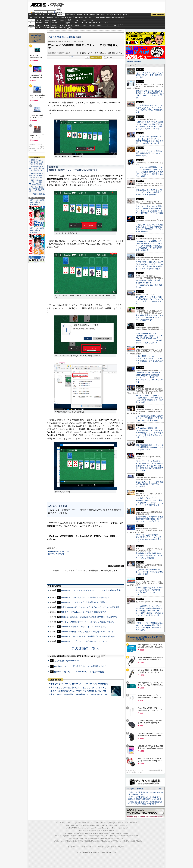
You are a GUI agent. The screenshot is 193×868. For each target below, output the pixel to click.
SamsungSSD (68, 23)
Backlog (92, 25)
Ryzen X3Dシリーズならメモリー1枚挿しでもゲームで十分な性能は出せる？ (150, 75)
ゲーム (125, 15)
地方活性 (103, 17)
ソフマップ (62, 28)
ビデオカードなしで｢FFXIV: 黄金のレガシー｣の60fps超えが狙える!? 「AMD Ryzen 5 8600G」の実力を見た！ (149, 626)
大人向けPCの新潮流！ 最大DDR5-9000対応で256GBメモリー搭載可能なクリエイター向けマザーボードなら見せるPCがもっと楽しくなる (149, 433)
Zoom (115, 25)
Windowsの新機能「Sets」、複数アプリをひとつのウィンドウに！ (88, 632)
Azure (62, 25)
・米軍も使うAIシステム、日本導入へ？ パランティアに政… (36, 162)
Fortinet (100, 25)
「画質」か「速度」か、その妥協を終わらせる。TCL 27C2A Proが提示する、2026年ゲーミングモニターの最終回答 (150, 228)
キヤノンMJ (47, 28)
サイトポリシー (73, 847)
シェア (71, 57)
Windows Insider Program (59, 551)
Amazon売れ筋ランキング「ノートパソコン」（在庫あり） (36, 38)
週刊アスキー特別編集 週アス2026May (37, 230)
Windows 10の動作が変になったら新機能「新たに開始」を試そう (88, 636)
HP (92, 20)
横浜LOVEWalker (78, 841)
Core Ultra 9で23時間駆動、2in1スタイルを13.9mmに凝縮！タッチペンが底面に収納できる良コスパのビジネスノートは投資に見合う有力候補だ (149, 172)
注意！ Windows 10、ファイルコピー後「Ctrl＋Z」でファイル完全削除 (90, 607)
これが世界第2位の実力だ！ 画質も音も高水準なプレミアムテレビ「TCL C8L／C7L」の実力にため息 (149, 109)
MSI (77, 20)
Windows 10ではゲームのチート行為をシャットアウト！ (84, 641)
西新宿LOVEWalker (90, 841)
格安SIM (42, 17)
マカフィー (39, 28)
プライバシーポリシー (88, 847)
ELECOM (39, 23)
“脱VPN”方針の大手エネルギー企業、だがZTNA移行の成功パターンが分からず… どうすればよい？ (149, 591)
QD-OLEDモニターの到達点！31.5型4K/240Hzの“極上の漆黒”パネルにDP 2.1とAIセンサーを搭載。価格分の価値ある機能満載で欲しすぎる (149, 466)
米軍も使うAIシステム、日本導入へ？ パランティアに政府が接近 (79, 684)
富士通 (39, 20)
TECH (53, 15)
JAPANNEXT (54, 28)
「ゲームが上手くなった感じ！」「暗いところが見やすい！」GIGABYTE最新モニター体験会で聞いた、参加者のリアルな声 (150, 140)
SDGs (98, 17)
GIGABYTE (62, 23)
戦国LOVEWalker (137, 841)
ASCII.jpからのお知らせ (135, 789)
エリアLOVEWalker (66, 841)
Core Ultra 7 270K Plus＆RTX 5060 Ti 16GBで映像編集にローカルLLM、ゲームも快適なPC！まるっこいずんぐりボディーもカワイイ (150, 377)
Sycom (62, 20)
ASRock (77, 23)
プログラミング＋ (103, 836)
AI (36, 15)
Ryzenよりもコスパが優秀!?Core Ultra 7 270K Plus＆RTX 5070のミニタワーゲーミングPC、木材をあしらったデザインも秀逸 (149, 125)
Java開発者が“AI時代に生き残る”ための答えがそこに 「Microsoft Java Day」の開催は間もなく (149, 284)
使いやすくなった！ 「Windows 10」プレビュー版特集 (79, 672)
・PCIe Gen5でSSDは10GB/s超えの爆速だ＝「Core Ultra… (36, 189)
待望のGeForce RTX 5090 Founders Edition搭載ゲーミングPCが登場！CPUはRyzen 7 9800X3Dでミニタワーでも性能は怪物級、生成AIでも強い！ (150, 338)
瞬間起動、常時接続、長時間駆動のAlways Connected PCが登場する (89, 617)
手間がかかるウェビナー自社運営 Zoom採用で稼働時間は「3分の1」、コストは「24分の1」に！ (150, 519)
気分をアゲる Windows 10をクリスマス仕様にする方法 (84, 612)
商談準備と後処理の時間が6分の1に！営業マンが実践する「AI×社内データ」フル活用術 (150, 556)
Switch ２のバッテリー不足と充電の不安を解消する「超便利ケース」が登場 (150, 484)
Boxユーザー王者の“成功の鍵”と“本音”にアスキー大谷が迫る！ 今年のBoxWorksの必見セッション (149, 538)
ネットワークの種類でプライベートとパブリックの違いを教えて (88, 622)
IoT (40, 15)
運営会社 (101, 847)
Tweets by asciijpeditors (134, 61)
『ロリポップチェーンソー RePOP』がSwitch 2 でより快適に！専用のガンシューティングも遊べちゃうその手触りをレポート (149, 502)
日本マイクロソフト (56, 554)
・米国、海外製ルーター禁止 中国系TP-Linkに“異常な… (36, 182)
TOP (57, 823)
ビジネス (46, 15)
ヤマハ (107, 25)
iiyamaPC (54, 20)
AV (98, 15)
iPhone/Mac (71, 15)
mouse (47, 20)
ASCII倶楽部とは (39, 194)
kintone (54, 25)
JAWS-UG (74, 828)
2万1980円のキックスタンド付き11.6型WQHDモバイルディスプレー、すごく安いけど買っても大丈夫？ (150, 300)
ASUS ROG (54, 23)
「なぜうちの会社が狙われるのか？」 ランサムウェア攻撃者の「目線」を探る (149, 572)
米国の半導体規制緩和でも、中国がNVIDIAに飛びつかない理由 (78, 691)
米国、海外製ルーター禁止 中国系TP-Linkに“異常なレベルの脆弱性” (81, 694)
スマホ (109, 15)
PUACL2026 (110, 17)
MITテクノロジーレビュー (116, 838)
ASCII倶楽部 (158, 15)
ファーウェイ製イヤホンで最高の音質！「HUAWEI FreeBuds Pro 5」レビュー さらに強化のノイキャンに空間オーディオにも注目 (149, 210)
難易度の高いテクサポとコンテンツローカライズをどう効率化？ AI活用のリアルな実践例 (150, 192)
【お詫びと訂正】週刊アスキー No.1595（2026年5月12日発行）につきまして (146, 793)
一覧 (87, 57)
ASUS (85, 20)
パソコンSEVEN (69, 20)
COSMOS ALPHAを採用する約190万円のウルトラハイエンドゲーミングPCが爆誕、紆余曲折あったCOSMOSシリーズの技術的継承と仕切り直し (149, 246)
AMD (47, 23)
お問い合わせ (111, 847)
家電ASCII (50, 17)
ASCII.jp (38, 5)
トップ (31, 15)
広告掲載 (121, 847)
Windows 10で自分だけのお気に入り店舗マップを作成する (85, 597)
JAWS (39, 25)
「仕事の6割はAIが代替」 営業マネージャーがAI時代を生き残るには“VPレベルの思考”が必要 (149, 418)
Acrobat (47, 25)
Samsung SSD (69, 833)
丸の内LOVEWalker (125, 841)
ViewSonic (100, 23)
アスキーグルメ (59, 17)
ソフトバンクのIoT (122, 25)
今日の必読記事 (74, 838)
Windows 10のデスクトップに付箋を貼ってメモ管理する (84, 602)
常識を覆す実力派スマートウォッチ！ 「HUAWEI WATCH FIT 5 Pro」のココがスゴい (149, 318)
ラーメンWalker (55, 841)
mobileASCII (104, 838)
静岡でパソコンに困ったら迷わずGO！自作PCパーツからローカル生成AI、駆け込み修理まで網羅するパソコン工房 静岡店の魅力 (149, 265)
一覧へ (161, 789)
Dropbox (77, 25)
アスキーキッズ (33, 17)
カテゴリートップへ (116, 566)
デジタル (56, 5)
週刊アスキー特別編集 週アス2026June (37, 202)
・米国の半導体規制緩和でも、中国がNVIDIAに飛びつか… (36, 175)
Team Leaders (93, 836)
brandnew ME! (69, 28)
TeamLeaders (79, 17)
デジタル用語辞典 (94, 838)
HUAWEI (92, 23)
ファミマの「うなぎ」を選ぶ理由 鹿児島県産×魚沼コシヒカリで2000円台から (150, 153)
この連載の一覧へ (85, 648)
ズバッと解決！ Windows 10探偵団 (63, 37)
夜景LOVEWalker (102, 841)
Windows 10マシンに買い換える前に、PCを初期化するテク (80, 666)
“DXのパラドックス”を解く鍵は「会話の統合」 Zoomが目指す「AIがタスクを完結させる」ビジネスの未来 (149, 399)
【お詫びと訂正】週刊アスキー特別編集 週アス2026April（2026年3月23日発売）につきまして (145, 798)
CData (84, 25)
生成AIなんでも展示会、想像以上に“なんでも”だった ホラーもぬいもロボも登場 (86, 687)
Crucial (85, 23)
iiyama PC (93, 825)
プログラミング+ (90, 17)
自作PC (93, 15)
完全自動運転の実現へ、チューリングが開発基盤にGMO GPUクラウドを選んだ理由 (149, 447)
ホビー (86, 15)
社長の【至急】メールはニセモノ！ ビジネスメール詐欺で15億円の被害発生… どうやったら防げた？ (150, 360)
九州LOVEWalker (113, 841)
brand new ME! (109, 831)
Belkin (107, 23)
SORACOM (89, 833)
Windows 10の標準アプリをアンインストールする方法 (83, 627)
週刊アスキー (69, 17)
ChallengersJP (119, 17)
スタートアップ (117, 15)
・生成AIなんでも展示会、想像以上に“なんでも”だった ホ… (36, 169)
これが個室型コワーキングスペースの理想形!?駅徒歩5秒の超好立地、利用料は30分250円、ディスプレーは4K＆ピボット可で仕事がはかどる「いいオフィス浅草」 (150, 611)
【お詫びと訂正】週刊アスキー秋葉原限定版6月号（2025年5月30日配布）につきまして (145, 803)
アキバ (103, 15)
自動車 (79, 15)
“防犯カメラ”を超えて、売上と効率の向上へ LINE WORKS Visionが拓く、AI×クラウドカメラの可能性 (150, 94)
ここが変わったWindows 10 (66, 661)
